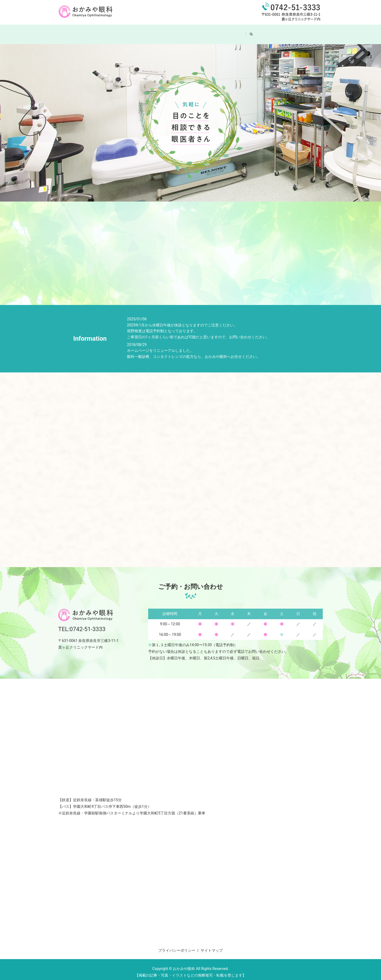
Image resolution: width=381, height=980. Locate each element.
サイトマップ (212, 945)
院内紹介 (175, 31)
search (263, 32)
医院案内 (149, 31)
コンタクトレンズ (235, 31)
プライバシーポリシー (177, 945)
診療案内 (201, 31)
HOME (126, 31)
